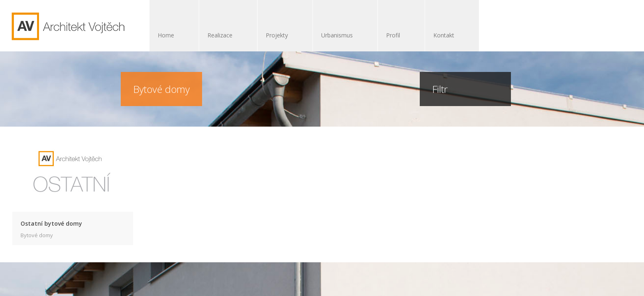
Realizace (224, 36)
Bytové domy (37, 235)
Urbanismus (341, 36)
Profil (393, 35)
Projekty (281, 36)
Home (166, 35)
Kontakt (444, 35)
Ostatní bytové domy (51, 223)
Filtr (446, 89)
